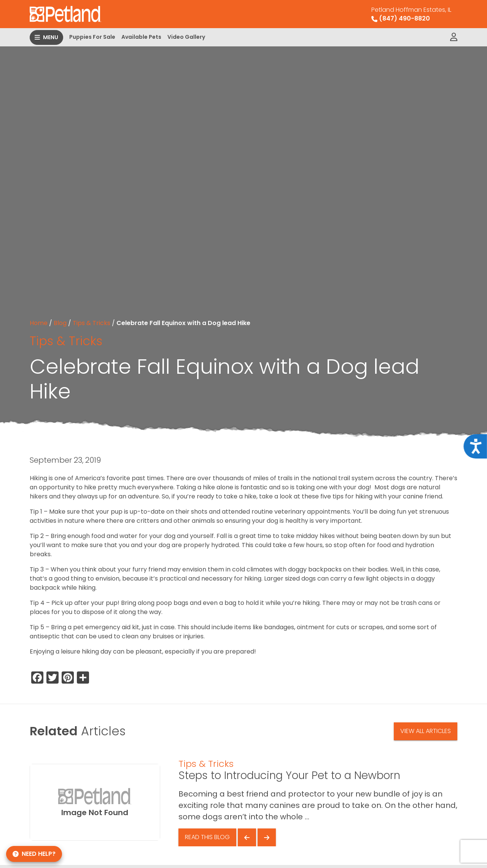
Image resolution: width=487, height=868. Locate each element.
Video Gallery (186, 37)
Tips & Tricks (92, 323)
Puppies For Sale (92, 37)
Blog (60, 323)
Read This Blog (207, 837)
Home (39, 323)
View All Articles (426, 731)
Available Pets (141, 37)
